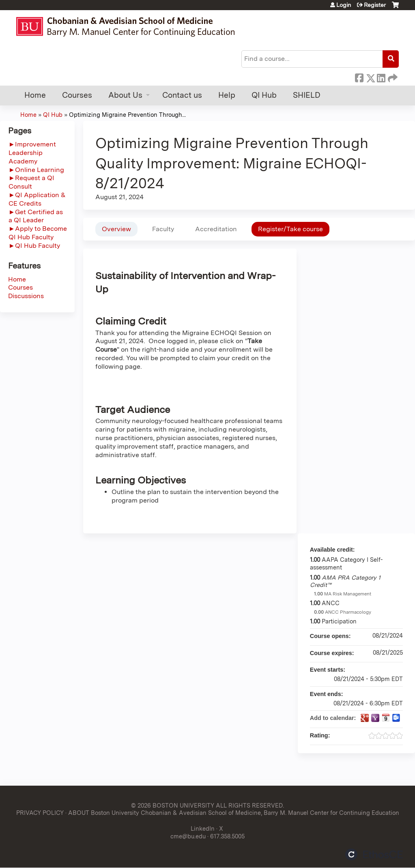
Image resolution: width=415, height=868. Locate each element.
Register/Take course (290, 229)
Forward (392, 77)
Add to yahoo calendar (375, 718)
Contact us (182, 95)
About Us (125, 95)
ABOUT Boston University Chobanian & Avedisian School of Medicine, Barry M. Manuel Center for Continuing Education (234, 813)
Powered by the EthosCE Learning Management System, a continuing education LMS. (374, 854)
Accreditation (216, 229)
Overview (116, 229)
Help (227, 95)
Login (344, 5)
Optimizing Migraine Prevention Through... (127, 115)
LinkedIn (381, 77)
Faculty (163, 229)
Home (35, 95)
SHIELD (307, 95)
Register (375, 5)
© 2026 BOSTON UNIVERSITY (173, 805)
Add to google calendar (365, 718)
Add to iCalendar (386, 718)
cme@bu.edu (188, 836)
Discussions (26, 296)
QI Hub (264, 95)
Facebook (359, 77)
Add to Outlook (396, 718)
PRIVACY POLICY (40, 813)
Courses (77, 95)
